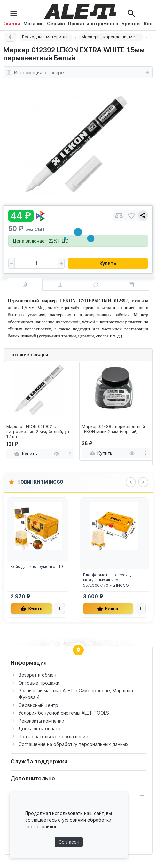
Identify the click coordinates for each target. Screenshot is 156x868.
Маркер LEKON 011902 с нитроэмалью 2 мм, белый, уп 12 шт (38, 431)
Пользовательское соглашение (53, 736)
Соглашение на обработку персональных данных (74, 744)
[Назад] (10, 37)
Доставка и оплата (39, 728)
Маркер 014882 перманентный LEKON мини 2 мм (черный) (113, 429)
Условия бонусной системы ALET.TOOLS (64, 713)
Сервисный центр (38, 705)
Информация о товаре (78, 73)
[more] (70, 454)
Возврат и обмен (37, 675)
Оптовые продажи (39, 683)
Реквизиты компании (41, 721)
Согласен (69, 842)
